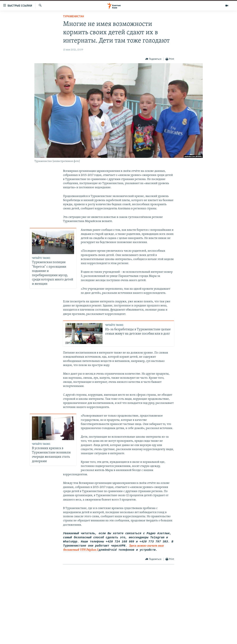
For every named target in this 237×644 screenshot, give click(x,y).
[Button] (153, 59)
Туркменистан (73, 17)
